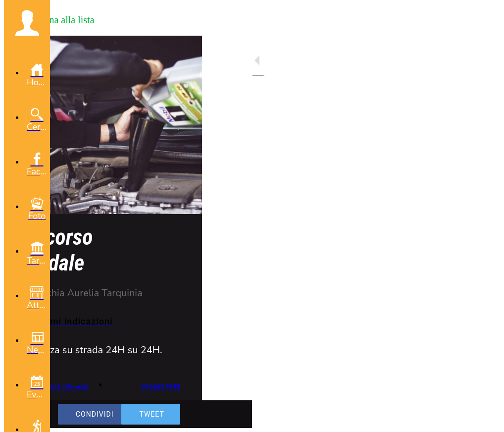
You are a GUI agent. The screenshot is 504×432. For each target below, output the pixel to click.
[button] (27, 23)
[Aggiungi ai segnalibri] (484, 418)
